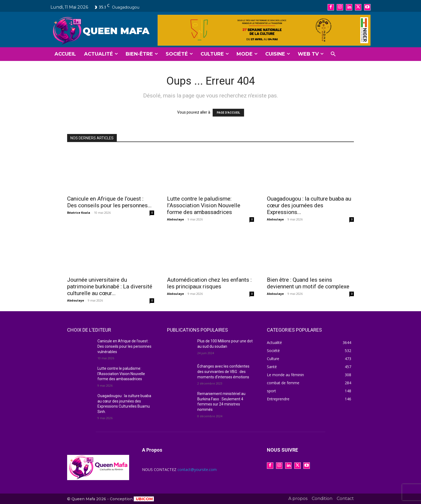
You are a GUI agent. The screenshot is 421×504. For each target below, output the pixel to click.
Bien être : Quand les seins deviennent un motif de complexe (308, 283)
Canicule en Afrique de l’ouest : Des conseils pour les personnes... (109, 202)
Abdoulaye (175, 219)
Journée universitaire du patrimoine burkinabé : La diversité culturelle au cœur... (110, 287)
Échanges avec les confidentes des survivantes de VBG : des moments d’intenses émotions (223, 371)
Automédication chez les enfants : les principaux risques (209, 283)
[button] (333, 54)
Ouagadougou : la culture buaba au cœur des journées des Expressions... (309, 205)
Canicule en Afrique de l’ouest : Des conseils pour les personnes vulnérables (124, 346)
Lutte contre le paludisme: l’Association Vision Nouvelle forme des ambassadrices (204, 205)
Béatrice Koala (79, 213)
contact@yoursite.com (197, 469)
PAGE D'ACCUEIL (228, 113)
